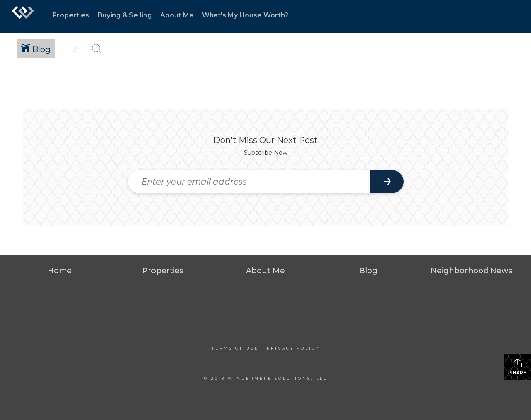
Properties (71, 15)
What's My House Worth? (245, 15)
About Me (177, 15)
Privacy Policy (293, 348)
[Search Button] (97, 49)
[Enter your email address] (249, 182)
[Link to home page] (23, 17)
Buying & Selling (125, 15)
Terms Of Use (235, 348)
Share (518, 367)
